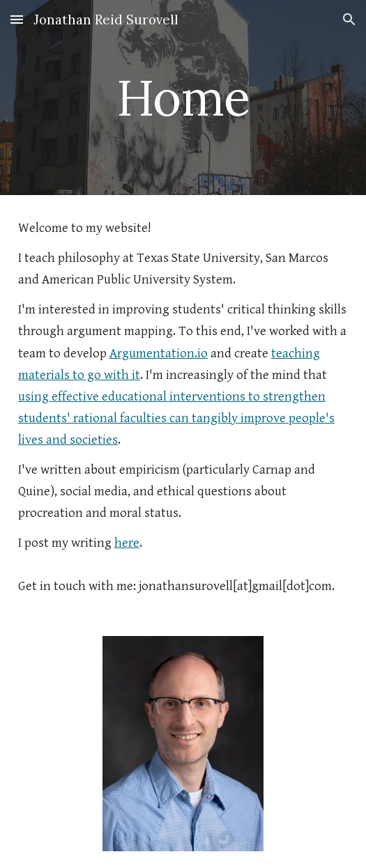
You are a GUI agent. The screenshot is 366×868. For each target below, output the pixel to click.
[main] (183, 98)
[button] (17, 19)
